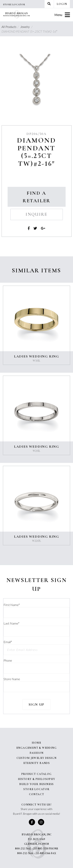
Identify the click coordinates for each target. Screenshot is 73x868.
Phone (8, 660)
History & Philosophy (37, 779)
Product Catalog (37, 774)
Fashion (37, 753)
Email (8, 642)
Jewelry (27, 27)
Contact (37, 794)
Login (62, 4)
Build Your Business (36, 784)
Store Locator (14, 4)
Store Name (12, 679)
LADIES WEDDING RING (36, 356)
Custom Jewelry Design (36, 758)
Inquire (36, 214)
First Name (12, 605)
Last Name (11, 623)
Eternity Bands (37, 763)
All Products (11, 27)
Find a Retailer (36, 197)
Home (36, 743)
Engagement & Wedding (36, 748)
